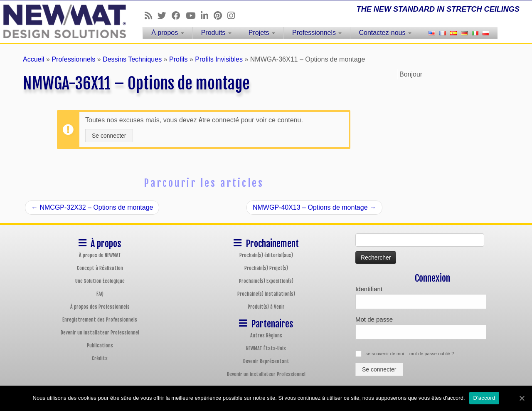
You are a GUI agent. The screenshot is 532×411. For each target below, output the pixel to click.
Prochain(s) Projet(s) (266, 268)
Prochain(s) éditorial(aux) (266, 255)
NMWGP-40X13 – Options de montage (314, 207)
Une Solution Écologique (100, 281)
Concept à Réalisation (100, 268)
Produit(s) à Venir (266, 307)
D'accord (484, 398)
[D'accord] (522, 398)
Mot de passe (374, 319)
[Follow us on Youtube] (193, 16)
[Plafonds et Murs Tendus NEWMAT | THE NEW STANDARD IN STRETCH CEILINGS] (61, 21)
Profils (178, 59)
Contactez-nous (385, 33)
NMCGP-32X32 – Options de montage (92, 207)
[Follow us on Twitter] (165, 16)
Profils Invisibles (219, 59)
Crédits (100, 358)
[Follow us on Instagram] (234, 16)
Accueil (34, 59)
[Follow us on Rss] (151, 16)
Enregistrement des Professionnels (100, 320)
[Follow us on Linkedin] (207, 16)
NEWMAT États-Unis (266, 348)
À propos (167, 33)
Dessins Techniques (132, 59)
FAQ (100, 294)
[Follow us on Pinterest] (220, 16)
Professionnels (317, 33)
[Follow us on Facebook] (179, 16)
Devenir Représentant (266, 361)
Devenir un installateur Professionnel (100, 333)
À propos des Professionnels (100, 307)
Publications (100, 345)
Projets (262, 33)
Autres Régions (266, 335)
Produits (216, 33)
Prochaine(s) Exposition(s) (266, 281)
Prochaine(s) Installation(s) (266, 294)
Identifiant (369, 289)
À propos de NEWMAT (100, 255)
